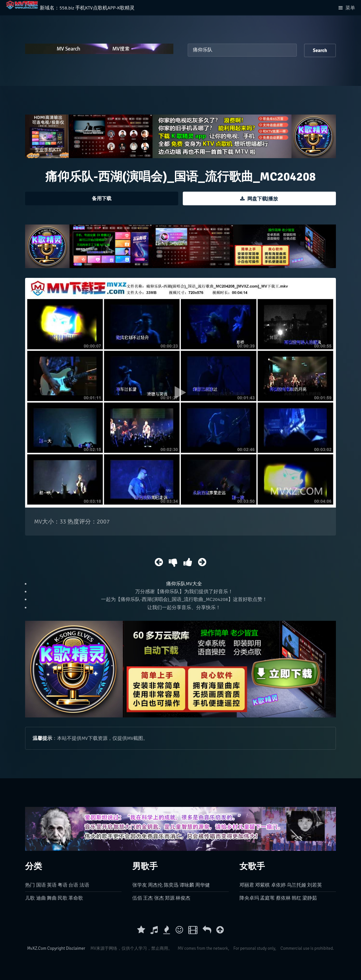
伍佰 (137, 898)
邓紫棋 (262, 885)
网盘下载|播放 (263, 199)
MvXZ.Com (37, 948)
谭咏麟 (187, 885)
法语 (84, 885)
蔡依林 (283, 898)
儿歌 (30, 898)
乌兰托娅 (296, 885)
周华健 (202, 885)
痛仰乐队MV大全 (184, 584)
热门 (30, 885)
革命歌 (76, 898)
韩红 (296, 898)
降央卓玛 (249, 898)
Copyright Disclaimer (66, 948)
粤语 (63, 885)
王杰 (148, 898)
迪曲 (41, 898)
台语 (73, 885)
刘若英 (315, 885)
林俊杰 (183, 898)
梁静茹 (310, 898)
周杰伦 (155, 885)
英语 (52, 885)
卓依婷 (278, 885)
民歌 (63, 898)
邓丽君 (247, 885)
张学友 (140, 885)
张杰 (159, 898)
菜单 (350, 8)
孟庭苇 (267, 898)
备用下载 (102, 198)
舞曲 (52, 898)
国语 (41, 885)
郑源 (170, 898)
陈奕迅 (171, 885)
